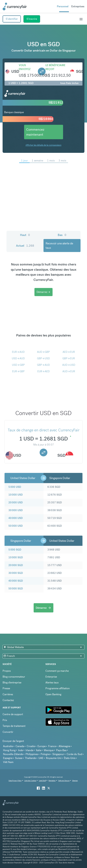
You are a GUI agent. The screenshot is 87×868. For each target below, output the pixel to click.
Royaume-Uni (54, 758)
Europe (42, 746)
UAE (41, 758)
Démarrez (43, 292)
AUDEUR (69, 371)
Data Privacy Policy (15, 781)
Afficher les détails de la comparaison (43, 145)
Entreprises (78, 6)
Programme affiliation (58, 688)
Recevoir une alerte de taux (59, 246)
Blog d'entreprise (12, 683)
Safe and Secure (64, 781)
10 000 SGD (16, 557)
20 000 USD (16, 502)
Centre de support (13, 714)
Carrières (8, 694)
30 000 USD (16, 510)
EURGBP (18, 371)
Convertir (8, 732)
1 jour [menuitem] (24, 161)
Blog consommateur (14, 677)
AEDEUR (69, 352)
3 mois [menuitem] (62, 161)
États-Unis (70, 758)
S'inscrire (32, 19)
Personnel (63, 6)
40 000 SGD (16, 581)
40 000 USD (16, 518)
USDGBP (18, 365)
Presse (6, 688)
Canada (20, 746)
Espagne (8, 758)
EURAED (43, 371)
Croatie (31, 746)
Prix (5, 720)
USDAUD (18, 358)
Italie (39, 750)
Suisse (19, 758)
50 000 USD (16, 526)
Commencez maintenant (35, 132)
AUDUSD (69, 365)
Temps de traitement (14, 726)
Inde (21, 750)
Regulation (52, 781)
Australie (8, 746)
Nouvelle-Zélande (13, 754)
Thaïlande (30, 758)
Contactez (8, 700)
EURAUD (18, 352)
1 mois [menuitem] (51, 161)
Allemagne (64, 746)
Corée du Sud (74, 754)
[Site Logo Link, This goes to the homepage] (15, 6)
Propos (7, 671)
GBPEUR (69, 358)
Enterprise (51, 677)
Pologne (45, 754)
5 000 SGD (15, 550)
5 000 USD (15, 487)
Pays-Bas (61, 750)
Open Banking (53, 694)
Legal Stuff (42, 781)
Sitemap (75, 781)
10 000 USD (16, 495)
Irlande (29, 750)
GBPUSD (43, 358)
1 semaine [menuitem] (37, 161)
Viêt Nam (8, 762)
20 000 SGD (16, 565)
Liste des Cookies (30, 781)
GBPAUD (43, 365)
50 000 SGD (16, 589)
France (52, 746)
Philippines (32, 754)
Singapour (58, 754)
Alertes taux (52, 683)
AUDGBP (43, 352)
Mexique (49, 750)
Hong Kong (9, 750)
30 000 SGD (16, 573)
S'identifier (12, 19)
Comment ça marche (57, 671)
